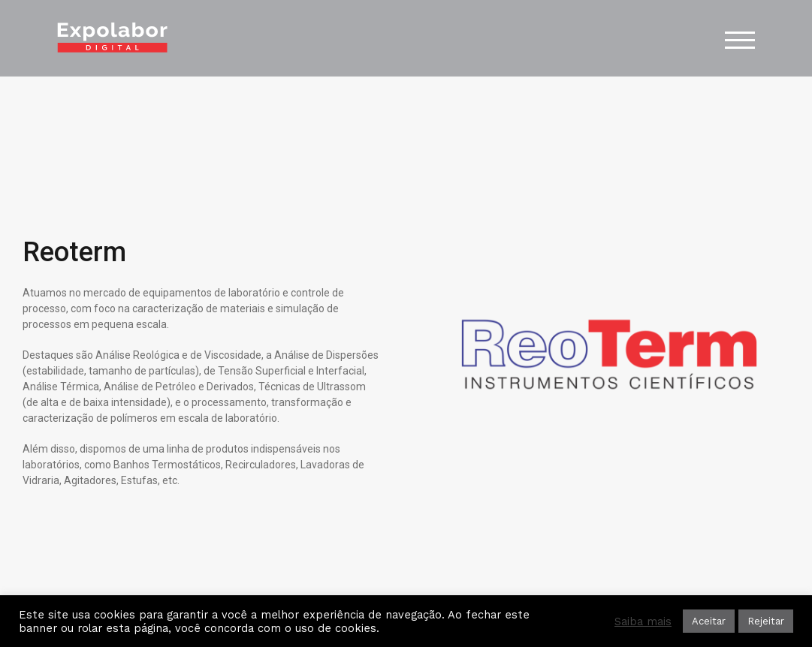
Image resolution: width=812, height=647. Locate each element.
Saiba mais (643, 621)
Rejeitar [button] (766, 621)
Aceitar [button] (709, 621)
